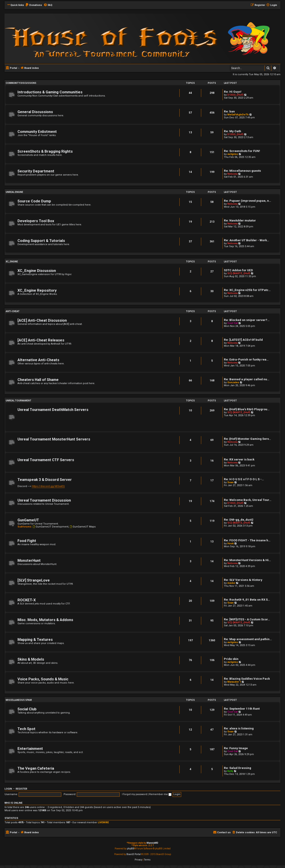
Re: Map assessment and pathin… (248, 639)
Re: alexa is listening (239, 728)
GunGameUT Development (51, 527)
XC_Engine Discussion (37, 271)
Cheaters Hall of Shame (38, 380)
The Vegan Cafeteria (36, 768)
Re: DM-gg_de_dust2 (239, 520)
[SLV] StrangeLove (34, 580)
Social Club (27, 709)
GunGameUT (28, 520)
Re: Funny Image (236, 748)
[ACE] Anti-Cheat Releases (41, 340)
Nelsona (232, 174)
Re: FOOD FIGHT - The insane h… (247, 540)
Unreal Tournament (19, 401)
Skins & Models (31, 659)
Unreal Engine (14, 192)
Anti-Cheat (13, 311)
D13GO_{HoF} (235, 95)
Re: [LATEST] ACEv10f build (243, 340)
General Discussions (35, 112)
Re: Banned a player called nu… (247, 379)
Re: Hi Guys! (233, 92)
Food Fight (27, 541)
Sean (230, 482)
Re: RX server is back (239, 459)
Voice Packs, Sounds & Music (43, 679)
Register (21, 789)
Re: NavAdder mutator (240, 220)
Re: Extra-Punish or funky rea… (246, 359)
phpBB (131, 849)
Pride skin (231, 659)
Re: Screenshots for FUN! (242, 151)
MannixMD (152, 843)
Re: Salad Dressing (238, 768)
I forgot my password (135, 794)
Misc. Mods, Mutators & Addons (45, 620)
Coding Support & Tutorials (41, 241)
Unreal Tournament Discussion (44, 500)
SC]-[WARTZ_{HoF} (239, 273)
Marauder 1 (234, 682)
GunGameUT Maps (83, 527)
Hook (230, 543)
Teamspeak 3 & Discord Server (45, 480)
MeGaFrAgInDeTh (238, 115)
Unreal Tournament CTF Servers (46, 460)
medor (231, 583)
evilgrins (233, 154)
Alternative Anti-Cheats (38, 360)
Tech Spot (26, 729)
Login (8, 789)
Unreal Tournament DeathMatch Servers (53, 410)
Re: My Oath (233, 131)
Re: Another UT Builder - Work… (247, 240)
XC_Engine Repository (37, 290)
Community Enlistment (37, 132)
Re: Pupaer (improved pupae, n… (248, 201)
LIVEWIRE (103, 822)
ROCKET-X (27, 600)
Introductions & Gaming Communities (50, 92)
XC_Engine (12, 262)
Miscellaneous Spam (19, 700)
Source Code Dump (34, 201)
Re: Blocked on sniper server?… (247, 320)
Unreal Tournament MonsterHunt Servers (54, 439)
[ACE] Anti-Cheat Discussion (42, 320)
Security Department (36, 171)
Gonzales (233, 382)
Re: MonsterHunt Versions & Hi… (247, 560)
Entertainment (30, 749)
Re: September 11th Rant (242, 709)
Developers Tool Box (36, 221)
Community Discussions (21, 83)
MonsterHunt (29, 561)
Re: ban (229, 111)
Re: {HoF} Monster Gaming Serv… (247, 439)
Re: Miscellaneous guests (242, 171)
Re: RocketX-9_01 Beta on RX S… (247, 600)
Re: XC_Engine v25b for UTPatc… (247, 290)
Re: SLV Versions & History (243, 580)
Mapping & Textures (35, 640)
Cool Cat (233, 323)
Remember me (160, 794)
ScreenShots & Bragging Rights (45, 151)
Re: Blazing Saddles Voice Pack (247, 679)
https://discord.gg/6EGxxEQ (48, 486)
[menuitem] (34, 5)
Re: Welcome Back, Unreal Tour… (248, 500)
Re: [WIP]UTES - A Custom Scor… (247, 619)
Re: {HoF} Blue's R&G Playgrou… (247, 409)
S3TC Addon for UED (238, 270)
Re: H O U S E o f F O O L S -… (244, 479)
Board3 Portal (134, 854)
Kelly (230, 771)
